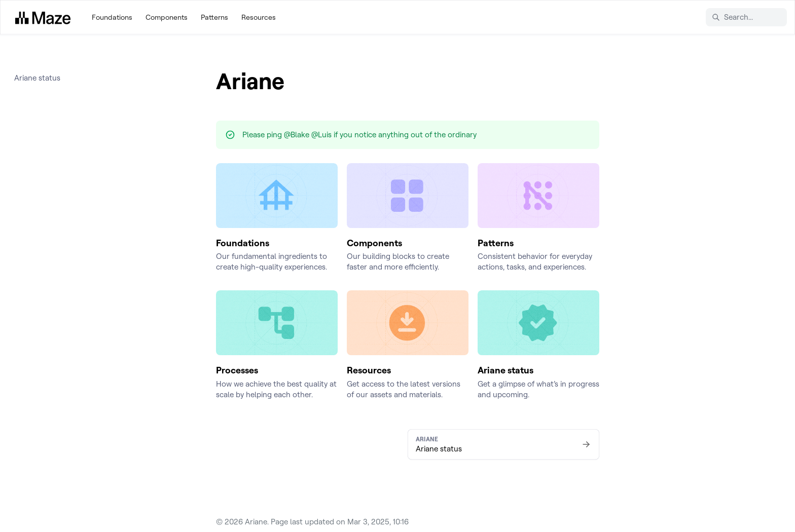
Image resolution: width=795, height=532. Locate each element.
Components (167, 17)
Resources (259, 17)
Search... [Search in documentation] (732, 17)
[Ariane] (43, 17)
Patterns (214, 17)
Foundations (112, 17)
